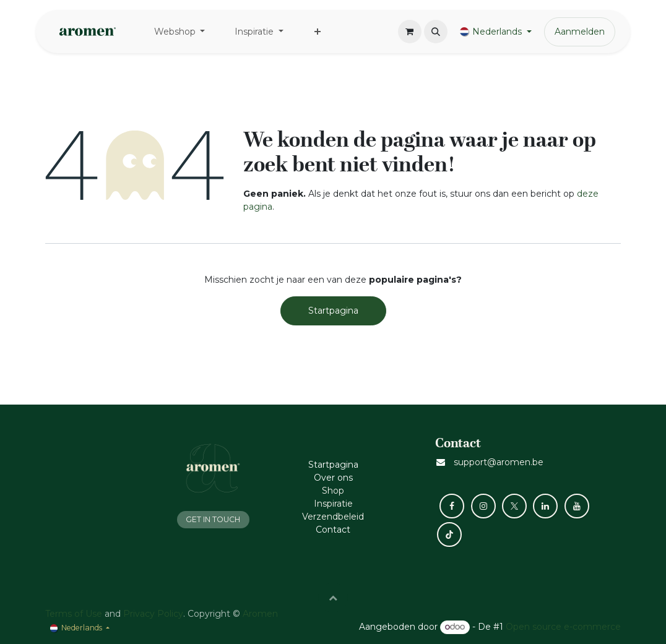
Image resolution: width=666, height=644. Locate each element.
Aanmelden (580, 32)
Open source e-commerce (563, 627)
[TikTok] (449, 535)
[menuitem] (180, 32)
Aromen (260, 614)
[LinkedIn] (545, 506)
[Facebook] (452, 506)
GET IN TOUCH (213, 519)
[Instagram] (483, 506)
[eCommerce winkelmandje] (410, 32)
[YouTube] (577, 506)
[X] (514, 506)
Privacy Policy (153, 614)
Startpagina (333, 311)
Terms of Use (74, 614)
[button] (436, 32)
